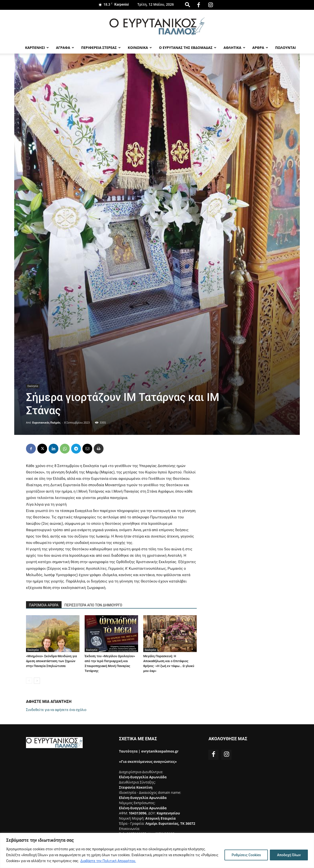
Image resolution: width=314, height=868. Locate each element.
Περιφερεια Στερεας (101, 48)
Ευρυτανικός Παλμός (46, 422)
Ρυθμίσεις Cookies (246, 855)
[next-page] (37, 681)
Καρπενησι (37, 48)
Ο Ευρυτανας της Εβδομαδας (188, 48)
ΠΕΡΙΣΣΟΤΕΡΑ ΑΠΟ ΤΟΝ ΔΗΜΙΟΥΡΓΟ (93, 605)
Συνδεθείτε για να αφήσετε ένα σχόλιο (56, 710)
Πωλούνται (286, 48)
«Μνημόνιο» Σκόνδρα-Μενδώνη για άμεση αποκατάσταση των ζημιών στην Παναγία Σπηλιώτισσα (51, 661)
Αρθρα (260, 48)
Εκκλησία (33, 386)
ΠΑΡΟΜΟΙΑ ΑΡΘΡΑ (44, 605)
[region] (157, 850)
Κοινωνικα (140, 48)
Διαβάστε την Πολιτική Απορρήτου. (108, 861)
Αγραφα (65, 48)
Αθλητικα (234, 48)
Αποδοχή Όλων (289, 855)
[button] (187, 5)
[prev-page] (29, 681)
